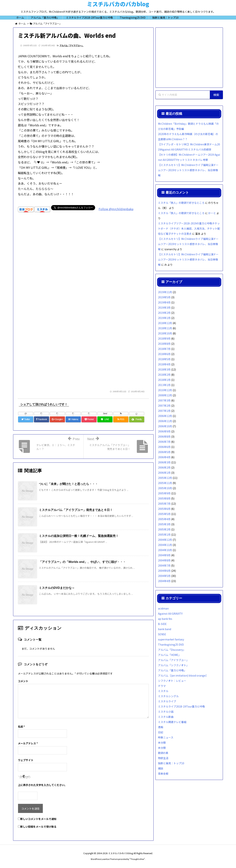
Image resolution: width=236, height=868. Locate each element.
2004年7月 (164, 565)
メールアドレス (28, 743)
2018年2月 (164, 375)
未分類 (162, 743)
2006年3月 (164, 462)
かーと (212, 213)
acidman (163, 608)
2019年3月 (164, 308)
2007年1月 (164, 411)
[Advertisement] (83, 269)
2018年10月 (165, 333)
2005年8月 (164, 498)
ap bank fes (165, 619)
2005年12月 (165, 478)
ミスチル (163, 691)
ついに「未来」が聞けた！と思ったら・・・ (68, 484)
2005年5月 (164, 514)
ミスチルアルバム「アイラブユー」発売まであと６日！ (76, 510)
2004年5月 (164, 576)
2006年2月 (164, 467)
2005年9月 (164, 493)
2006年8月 (164, 436)
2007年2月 (164, 406)
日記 (161, 732)
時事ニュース (166, 737)
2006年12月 (165, 416)
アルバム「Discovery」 (172, 650)
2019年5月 (164, 297)
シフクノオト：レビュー (172, 681)
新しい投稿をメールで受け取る (38, 827)
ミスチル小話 (166, 712)
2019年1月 (164, 318)
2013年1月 (164, 385)
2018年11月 (165, 328)
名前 (21, 726)
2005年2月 (164, 529)
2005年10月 (165, 488)
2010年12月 (165, 390)
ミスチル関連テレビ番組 (172, 722)
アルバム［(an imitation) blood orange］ (183, 675)
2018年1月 (164, 380)
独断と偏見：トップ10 (171, 763)
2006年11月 (165, 421)
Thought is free (137, 859)
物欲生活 (163, 758)
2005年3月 (164, 524)
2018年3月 (164, 369)
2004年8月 (164, 560)
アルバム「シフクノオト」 (173, 665)
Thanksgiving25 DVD (171, 645)
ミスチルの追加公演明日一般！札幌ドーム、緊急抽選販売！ (79, 536)
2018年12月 (165, 323)
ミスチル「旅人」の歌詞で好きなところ (181, 203)
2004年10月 (165, 550)
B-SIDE (162, 624)
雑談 (161, 768)
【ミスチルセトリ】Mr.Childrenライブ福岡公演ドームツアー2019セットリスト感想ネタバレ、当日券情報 (188, 170)
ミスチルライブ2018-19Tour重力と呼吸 (181, 706)
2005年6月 (164, 509)
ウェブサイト (26, 760)
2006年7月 (164, 442)
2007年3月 (164, 400)
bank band (165, 629)
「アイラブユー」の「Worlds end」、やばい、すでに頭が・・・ (82, 562)
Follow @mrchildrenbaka (116, 209)
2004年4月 (164, 581)
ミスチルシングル (168, 696)
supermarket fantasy (171, 639)
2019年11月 (165, 292)
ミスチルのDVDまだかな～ (57, 588)
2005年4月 (164, 519)
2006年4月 (164, 457)
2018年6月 (164, 354)
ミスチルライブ (167, 701)
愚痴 (161, 727)
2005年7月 (164, 504)
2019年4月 (164, 302)
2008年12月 (165, 395)
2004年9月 (164, 555)
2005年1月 (164, 535)
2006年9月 (164, 431)
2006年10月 (165, 426)
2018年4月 (164, 364)
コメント (23, 681)
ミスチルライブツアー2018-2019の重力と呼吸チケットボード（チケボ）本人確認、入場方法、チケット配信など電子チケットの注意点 (189, 228)
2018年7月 (164, 349)
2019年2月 (164, 313)
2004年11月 (165, 545)
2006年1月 (164, 473)
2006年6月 (164, 447)
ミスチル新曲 (166, 717)
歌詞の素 (163, 753)
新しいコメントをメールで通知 (38, 819)
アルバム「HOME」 (169, 655)
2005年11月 (165, 483)
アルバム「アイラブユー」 (72, 45)
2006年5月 (164, 452)
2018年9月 (164, 338)
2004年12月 (165, 540)
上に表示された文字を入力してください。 (42, 785)
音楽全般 (163, 773)
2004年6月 (164, 571)
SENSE (162, 634)
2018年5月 (164, 359)
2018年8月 (164, 344)
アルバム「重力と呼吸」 (172, 670)
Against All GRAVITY (170, 614)
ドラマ (162, 686)
